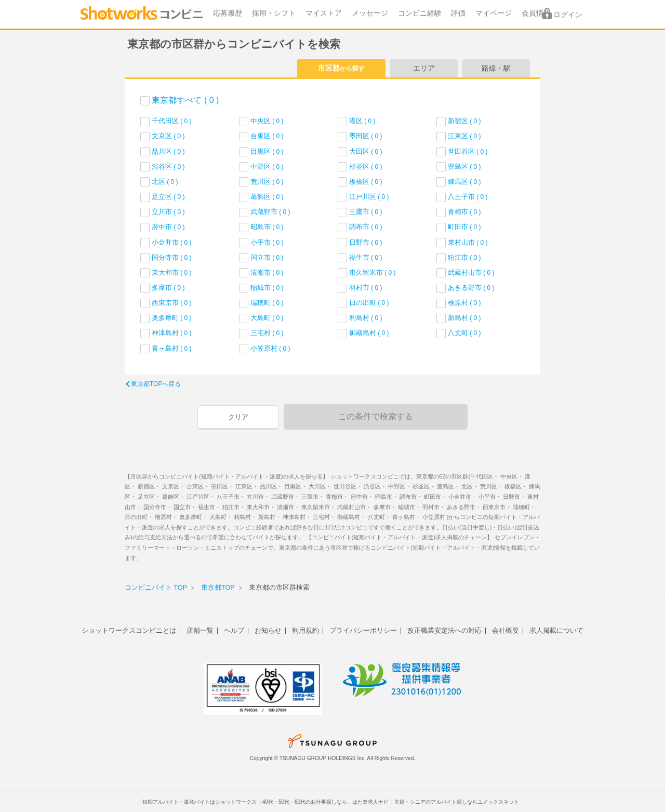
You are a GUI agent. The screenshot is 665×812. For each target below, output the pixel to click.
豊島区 (464, 167)
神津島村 (172, 333)
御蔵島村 (369, 333)
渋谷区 (168, 167)
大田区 (366, 151)
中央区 (267, 121)
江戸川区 (369, 197)
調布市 (366, 227)
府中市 (168, 227)
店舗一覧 (200, 630)
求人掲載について (556, 630)
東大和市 (172, 272)
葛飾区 (267, 197)
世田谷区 (468, 151)
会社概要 (506, 630)
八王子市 (468, 197)
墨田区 (366, 136)
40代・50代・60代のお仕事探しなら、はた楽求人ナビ (325, 802)
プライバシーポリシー (363, 630)
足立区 (168, 197)
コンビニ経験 (420, 13)
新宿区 (464, 121)
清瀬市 (267, 272)
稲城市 (267, 288)
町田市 (464, 227)
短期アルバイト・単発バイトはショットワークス (199, 802)
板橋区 (366, 182)
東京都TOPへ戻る (156, 384)
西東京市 (172, 303)
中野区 (267, 167)
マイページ (494, 13)
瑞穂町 (267, 303)
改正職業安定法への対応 (444, 630)
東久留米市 (373, 272)
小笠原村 (270, 348)
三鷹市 (366, 212)
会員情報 (536, 13)
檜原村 (464, 303)
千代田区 (172, 121)
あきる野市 (471, 288)
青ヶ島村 (172, 348)
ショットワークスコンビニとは (129, 630)
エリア (424, 68)
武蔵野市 (270, 212)
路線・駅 (496, 68)
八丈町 (464, 333)
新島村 (464, 318)
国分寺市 (172, 257)
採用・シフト (274, 13)
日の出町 (369, 303)
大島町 (267, 318)
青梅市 (464, 212)
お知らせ (268, 630)
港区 (362, 121)
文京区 (168, 136)
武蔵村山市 (471, 272)
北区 (165, 182)
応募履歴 (228, 13)
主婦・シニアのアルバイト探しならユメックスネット (457, 802)
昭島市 (267, 227)
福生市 (366, 257)
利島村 (366, 318)
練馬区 (464, 182)
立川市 (168, 212)
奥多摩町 (172, 318)
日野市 (366, 242)
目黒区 (267, 151)
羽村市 (366, 288)
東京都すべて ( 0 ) (185, 100)
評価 (458, 13)
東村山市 (468, 242)
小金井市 (172, 242)
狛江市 (464, 257)
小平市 (267, 242)
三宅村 (267, 333)
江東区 (464, 136)
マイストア (324, 13)
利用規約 (305, 630)
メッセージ (370, 13)
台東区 (267, 136)
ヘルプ (234, 630)
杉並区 (366, 167)
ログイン (568, 15)
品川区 (168, 151)
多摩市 (168, 288)
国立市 (267, 257)
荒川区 (267, 182)
